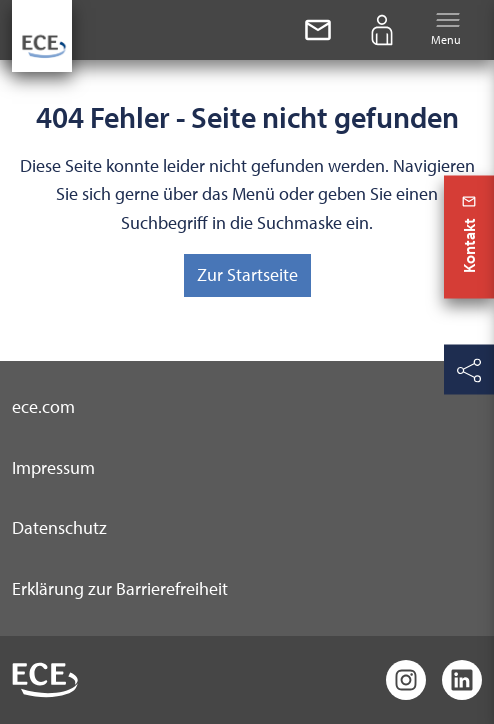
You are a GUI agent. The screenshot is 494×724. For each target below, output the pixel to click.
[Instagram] (406, 680)
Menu (446, 28)
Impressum (53, 467)
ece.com (43, 406)
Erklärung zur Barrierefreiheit (120, 588)
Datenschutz (59, 527)
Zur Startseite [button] (247, 274)
